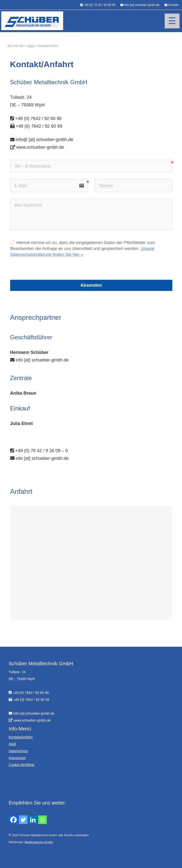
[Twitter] (23, 820)
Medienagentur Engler (39, 842)
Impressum (17, 758)
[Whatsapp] (42, 820)
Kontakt (173, 5)
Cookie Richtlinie (22, 765)
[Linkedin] (33, 820)
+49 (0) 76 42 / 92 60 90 (99, 5)
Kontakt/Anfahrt (21, 737)
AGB (12, 744)
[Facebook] (13, 820)
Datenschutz (18, 751)
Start (31, 46)
